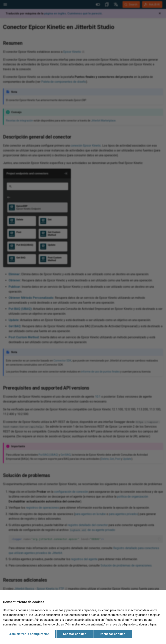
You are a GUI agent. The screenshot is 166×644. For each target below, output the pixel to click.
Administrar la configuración (29, 634)
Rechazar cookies (113, 634)
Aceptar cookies (75, 634)
